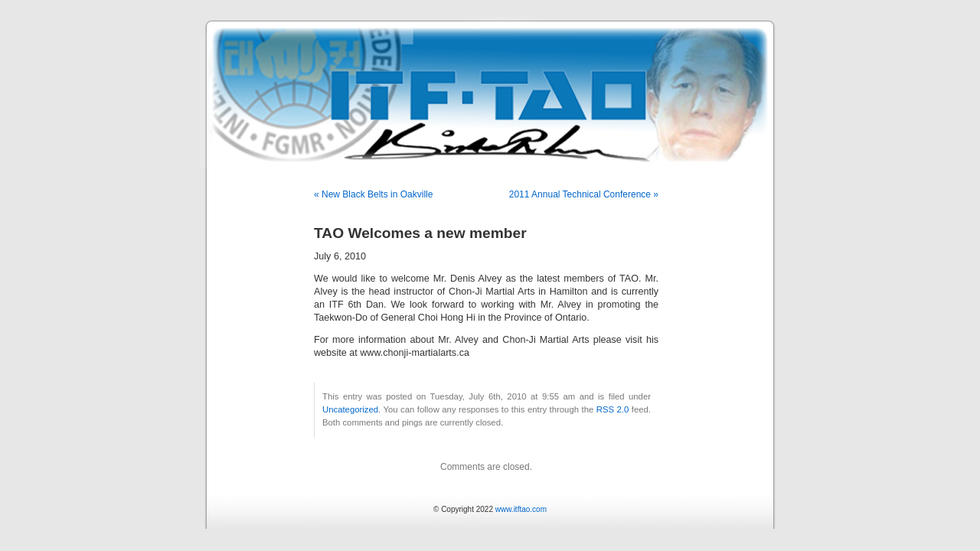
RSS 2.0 (613, 409)
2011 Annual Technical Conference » (584, 194)
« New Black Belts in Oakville (373, 194)
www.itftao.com (521, 509)
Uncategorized (350, 409)
